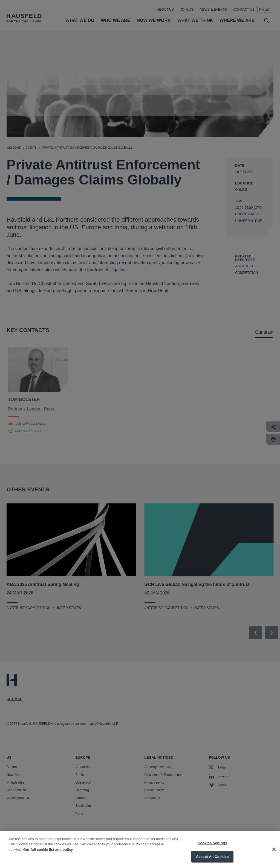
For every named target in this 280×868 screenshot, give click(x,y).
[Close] (274, 854)
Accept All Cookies (212, 861)
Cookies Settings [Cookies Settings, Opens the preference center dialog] (212, 847)
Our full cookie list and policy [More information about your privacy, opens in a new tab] (48, 854)
